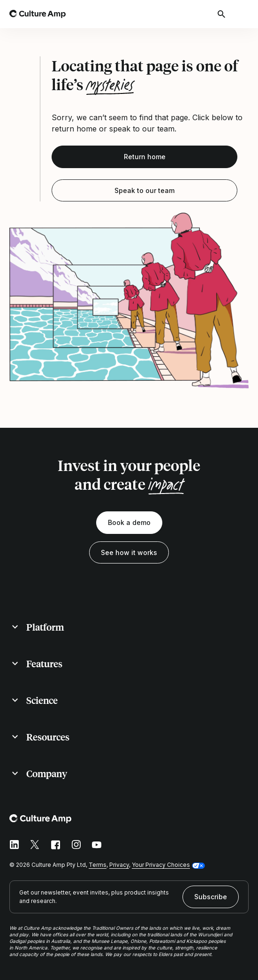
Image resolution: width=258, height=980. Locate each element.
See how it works (129, 552)
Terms (98, 865)
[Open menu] (243, 14)
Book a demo (129, 522)
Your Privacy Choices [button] (161, 865)
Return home (145, 157)
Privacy (119, 865)
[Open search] (222, 14)
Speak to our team (144, 190)
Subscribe (211, 897)
